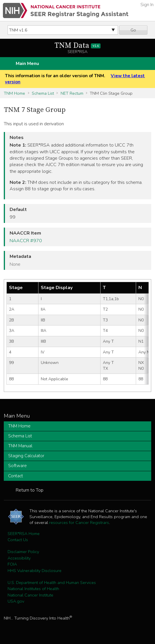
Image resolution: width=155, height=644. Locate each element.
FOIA (12, 564)
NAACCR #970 (26, 241)
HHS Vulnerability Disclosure (35, 571)
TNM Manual (20, 446)
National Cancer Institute (30, 595)
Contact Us (18, 540)
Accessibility (19, 558)
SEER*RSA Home (24, 534)
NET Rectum (72, 93)
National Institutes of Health (33, 589)
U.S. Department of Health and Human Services (52, 583)
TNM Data (78, 46)
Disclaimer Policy (23, 552)
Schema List (43, 93)
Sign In (147, 5)
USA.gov (16, 601)
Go (133, 30)
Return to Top (30, 490)
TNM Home (14, 93)
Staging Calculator (26, 456)
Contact (16, 476)
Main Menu (27, 64)
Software (17, 466)
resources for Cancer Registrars (79, 522)
